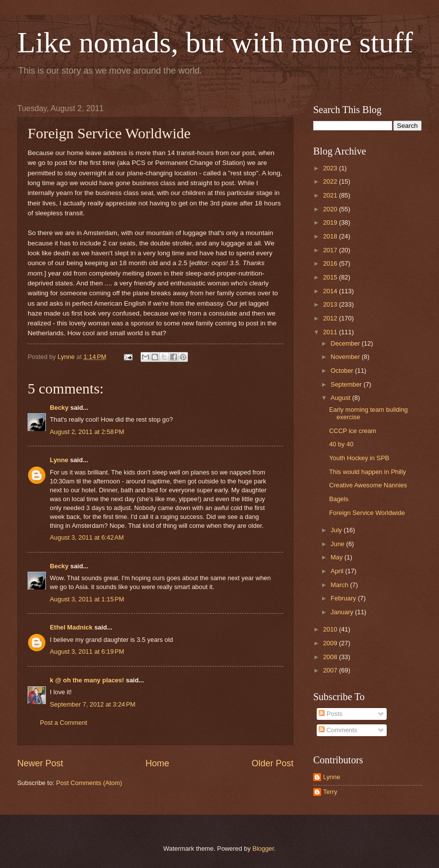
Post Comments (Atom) (89, 783)
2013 (331, 304)
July (337, 530)
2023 (331, 168)
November (346, 357)
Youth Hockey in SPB (359, 458)
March (340, 585)
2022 (331, 181)
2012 (331, 318)
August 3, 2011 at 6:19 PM (87, 651)
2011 (331, 332)
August (341, 398)
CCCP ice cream (353, 431)
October (343, 371)
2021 (331, 195)
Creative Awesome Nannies (368, 485)
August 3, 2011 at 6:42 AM (87, 537)
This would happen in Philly (367, 472)
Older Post (273, 763)
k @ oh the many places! (87, 680)
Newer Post (40, 763)
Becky (59, 408)
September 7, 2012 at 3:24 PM (93, 704)
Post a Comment (64, 723)
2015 (331, 277)
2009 (331, 643)
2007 (331, 670)
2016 (331, 263)
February (344, 598)
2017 (331, 250)
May (337, 557)
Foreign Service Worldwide (367, 513)
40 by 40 (341, 444)
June (338, 544)
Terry (330, 792)
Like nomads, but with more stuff (215, 42)
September (347, 384)
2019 (331, 222)
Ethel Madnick (71, 627)
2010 (331, 629)
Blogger (263, 848)
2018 (331, 236)
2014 (331, 291)
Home (157, 763)
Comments (338, 730)
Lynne (59, 460)
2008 (331, 657)
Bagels (339, 499)
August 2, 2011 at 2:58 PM (87, 432)
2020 (331, 209)
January (343, 612)
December (346, 343)
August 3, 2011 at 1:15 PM (87, 599)
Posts (330, 714)
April (338, 571)
